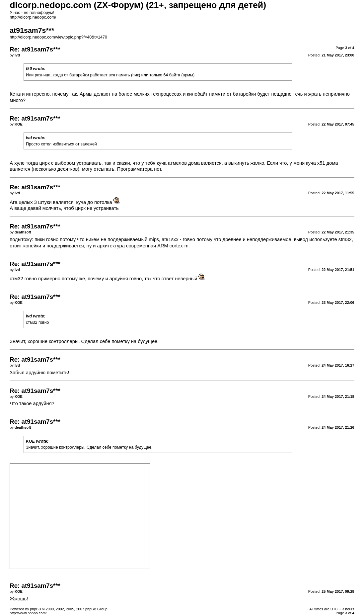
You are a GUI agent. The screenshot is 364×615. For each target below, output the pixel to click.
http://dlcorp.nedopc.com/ (33, 17)
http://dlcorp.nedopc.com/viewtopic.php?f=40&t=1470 (58, 37)
